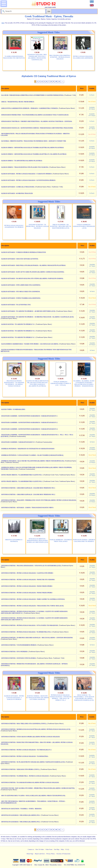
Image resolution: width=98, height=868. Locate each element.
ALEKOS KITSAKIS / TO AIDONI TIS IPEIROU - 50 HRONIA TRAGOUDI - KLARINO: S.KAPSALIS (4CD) (37, 317)
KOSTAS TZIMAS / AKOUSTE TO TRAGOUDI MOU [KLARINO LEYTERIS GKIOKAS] (37, 698)
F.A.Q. (67, 849)
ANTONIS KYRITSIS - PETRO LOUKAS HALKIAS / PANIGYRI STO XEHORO (28, 579)
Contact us (31, 849)
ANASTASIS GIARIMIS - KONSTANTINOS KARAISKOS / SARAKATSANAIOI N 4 (29, 429)
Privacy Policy (51, 854)
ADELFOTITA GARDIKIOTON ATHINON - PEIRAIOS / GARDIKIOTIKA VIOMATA (29, 108)
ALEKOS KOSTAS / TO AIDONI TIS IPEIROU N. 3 (18, 337)
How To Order (40, 849)
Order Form (49, 849)
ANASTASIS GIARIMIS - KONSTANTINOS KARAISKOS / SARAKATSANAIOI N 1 (29, 416)
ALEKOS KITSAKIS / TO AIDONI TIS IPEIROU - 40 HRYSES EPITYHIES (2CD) (28, 311)
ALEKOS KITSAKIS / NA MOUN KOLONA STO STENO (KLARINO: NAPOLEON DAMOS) (32, 278)
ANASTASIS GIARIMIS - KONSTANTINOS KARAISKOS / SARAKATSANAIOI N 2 (29, 422)
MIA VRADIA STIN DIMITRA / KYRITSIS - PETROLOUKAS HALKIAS (60, 57)
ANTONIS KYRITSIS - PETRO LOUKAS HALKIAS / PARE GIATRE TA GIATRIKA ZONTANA (33, 599)
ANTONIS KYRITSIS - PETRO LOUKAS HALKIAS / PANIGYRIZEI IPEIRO (27, 586)
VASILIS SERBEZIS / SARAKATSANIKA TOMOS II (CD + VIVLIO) (61, 383)
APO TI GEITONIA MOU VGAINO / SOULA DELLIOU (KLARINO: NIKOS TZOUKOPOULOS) (33, 795)
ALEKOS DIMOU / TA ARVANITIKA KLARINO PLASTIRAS (22, 161)
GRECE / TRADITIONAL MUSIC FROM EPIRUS (18, 102)
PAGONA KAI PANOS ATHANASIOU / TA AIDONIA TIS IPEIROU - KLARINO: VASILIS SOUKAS (14, 383)
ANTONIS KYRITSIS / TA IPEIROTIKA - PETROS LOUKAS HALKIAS (37, 226)
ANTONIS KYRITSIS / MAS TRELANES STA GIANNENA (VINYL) (24, 723)
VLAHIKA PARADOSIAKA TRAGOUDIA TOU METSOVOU (14, 57)
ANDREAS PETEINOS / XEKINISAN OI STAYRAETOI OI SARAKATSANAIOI (28, 449)
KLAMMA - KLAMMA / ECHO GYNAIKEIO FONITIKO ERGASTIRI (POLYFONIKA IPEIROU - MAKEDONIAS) (84, 383)
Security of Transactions (63, 854)
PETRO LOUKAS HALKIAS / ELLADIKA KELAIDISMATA (83, 57)
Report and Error (40, 854)
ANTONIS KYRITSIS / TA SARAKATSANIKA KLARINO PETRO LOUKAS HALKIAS (30, 782)
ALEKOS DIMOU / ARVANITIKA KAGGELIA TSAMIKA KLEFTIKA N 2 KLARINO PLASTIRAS (34, 154)
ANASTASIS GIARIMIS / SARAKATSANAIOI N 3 (18, 442)
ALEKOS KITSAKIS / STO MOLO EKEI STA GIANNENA (20, 291)
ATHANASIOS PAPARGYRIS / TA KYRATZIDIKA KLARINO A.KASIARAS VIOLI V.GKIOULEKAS (35, 115)
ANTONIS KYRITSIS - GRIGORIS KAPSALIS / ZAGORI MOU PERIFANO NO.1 (28, 488)
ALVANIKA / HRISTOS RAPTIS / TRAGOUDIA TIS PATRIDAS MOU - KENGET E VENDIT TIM (33, 141)
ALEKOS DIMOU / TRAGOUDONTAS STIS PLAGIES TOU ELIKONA (25, 167)
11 (59, 81)
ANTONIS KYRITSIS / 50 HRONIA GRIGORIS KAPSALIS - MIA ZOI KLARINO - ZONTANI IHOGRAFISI (37, 637)
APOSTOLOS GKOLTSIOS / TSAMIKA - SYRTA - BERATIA (21, 809)
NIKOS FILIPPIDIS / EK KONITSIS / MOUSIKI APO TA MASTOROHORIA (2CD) (61, 226)
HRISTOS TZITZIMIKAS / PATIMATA (14, 540)
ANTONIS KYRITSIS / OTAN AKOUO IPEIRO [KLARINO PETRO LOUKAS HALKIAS (30, 737)
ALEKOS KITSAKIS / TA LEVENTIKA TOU (16, 305)
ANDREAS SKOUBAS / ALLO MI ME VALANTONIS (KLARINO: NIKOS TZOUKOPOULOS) (33, 461)
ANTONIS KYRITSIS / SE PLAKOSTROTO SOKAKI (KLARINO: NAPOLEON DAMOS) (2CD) (33, 762)
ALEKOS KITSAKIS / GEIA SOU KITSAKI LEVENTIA (20, 259)
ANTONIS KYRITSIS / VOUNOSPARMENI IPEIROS (19, 645)
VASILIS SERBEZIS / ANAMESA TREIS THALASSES (61, 540)
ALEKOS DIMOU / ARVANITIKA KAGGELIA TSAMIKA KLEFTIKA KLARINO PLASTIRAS (32, 147)
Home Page (30, 854)
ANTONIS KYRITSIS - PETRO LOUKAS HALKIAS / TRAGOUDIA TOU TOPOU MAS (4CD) (32, 606)
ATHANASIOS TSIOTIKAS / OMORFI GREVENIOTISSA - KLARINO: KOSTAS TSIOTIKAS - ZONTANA (37, 121)
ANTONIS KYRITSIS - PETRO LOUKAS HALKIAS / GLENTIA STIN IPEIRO (27, 573)
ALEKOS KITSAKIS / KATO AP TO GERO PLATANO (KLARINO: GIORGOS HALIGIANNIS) (33, 272)
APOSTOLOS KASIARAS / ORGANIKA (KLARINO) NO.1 (21, 815)
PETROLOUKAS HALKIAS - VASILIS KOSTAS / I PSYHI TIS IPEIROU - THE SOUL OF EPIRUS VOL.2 (61, 698)
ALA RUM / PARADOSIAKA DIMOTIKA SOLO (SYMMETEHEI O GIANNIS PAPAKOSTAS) (32, 95)
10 (56, 81)
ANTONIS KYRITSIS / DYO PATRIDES (14, 651)
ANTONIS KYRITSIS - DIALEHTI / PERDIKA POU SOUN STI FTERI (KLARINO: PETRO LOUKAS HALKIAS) (39, 500)
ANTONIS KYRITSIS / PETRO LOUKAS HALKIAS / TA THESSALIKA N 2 (26, 750)
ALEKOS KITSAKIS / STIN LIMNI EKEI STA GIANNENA (21, 285)
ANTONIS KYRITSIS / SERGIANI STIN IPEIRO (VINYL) (20, 769)
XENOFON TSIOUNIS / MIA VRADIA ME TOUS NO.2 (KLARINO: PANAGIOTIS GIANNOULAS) (37, 57)
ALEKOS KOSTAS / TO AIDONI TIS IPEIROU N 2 (18, 331)
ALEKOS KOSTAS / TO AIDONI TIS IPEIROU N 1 (18, 324)
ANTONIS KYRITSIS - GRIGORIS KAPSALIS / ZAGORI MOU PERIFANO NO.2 (28, 494)
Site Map (57, 849)
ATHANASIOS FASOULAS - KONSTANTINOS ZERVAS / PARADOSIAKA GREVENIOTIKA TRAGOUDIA (37, 128)
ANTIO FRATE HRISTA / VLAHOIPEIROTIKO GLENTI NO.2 (22, 481)
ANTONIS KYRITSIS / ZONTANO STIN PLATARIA (18, 658)
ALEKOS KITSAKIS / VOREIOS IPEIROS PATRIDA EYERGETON (23, 252)
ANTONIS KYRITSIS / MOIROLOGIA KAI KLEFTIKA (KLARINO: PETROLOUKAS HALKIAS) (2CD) (36, 729)
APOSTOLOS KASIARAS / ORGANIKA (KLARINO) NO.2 (21, 822)
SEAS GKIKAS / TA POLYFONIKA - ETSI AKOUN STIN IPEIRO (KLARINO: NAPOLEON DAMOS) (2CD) (84, 698)
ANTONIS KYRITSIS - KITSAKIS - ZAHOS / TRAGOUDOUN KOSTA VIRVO (27, 507)
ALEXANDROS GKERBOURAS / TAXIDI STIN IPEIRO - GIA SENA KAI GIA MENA (30, 344)
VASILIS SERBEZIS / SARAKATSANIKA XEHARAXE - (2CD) (84, 226)
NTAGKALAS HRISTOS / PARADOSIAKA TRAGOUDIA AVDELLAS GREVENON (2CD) (37, 540)
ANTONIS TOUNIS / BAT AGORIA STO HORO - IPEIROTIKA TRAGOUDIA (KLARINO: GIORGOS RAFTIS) (38, 788)
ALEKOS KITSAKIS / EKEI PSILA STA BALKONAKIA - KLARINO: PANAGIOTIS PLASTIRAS (33, 265)
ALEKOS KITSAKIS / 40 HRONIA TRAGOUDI (17, 193)
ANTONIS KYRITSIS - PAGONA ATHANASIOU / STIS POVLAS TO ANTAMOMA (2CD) (31, 565)
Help (62, 849)
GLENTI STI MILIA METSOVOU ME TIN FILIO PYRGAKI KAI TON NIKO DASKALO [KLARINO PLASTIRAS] (37, 383)
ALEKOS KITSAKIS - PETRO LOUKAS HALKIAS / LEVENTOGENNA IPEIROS (28, 180)
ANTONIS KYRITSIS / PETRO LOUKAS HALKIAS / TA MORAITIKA (25, 756)
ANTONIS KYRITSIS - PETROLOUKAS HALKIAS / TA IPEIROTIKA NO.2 (26, 632)
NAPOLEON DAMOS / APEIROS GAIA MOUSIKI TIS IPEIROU (84, 540)
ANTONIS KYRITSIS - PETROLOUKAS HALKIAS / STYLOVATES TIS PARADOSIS (30, 625)
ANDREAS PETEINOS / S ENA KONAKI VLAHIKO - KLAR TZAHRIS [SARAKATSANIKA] (32, 455)
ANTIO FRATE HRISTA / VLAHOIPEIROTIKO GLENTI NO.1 (22, 475)
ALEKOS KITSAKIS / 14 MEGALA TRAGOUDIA (18, 187)
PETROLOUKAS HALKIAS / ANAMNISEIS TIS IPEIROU (14, 226)
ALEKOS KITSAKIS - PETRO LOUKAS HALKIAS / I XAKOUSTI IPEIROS (26, 174)
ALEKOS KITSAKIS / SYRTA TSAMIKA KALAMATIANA (21, 298)
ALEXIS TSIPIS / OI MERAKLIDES (13, 409)
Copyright (15, 865)
